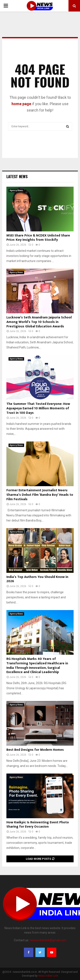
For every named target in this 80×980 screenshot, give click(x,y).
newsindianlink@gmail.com (48, 940)
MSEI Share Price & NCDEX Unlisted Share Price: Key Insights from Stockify (38, 238)
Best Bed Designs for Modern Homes (35, 750)
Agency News (16, 190)
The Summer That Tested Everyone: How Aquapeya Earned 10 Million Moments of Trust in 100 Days (38, 408)
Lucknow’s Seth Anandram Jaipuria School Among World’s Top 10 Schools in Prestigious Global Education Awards (39, 322)
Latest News (17, 176)
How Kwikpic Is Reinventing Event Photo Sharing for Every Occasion (38, 825)
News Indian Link (48, 976)
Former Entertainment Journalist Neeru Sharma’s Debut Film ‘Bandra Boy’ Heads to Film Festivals (40, 495)
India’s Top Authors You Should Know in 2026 (37, 579)
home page (21, 104)
